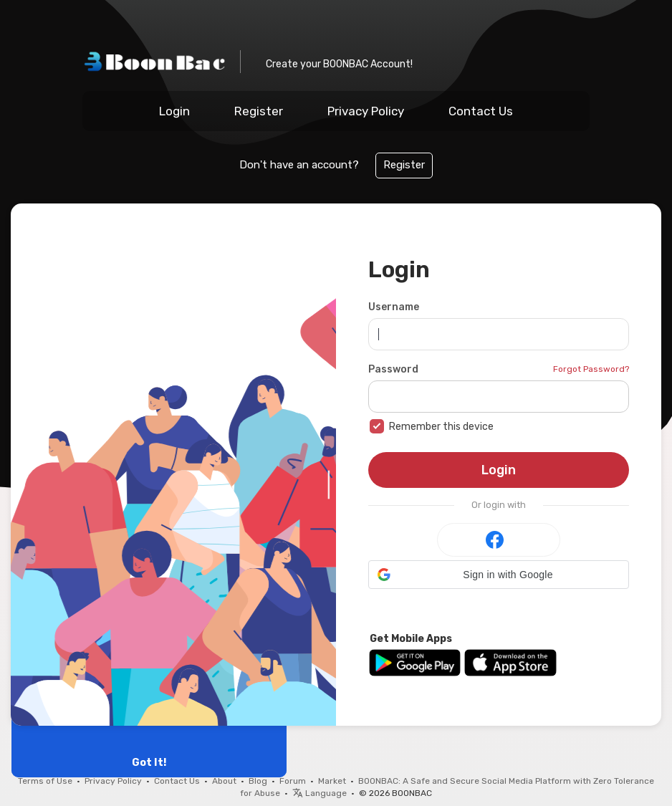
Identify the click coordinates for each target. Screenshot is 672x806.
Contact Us (481, 111)
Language (320, 793)
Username (394, 307)
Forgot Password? (591, 369)
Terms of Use (45, 781)
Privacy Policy (366, 111)
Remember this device (441, 427)
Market (332, 781)
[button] (499, 575)
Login (174, 111)
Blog (258, 781)
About (224, 781)
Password (393, 369)
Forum (293, 781)
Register (259, 111)
